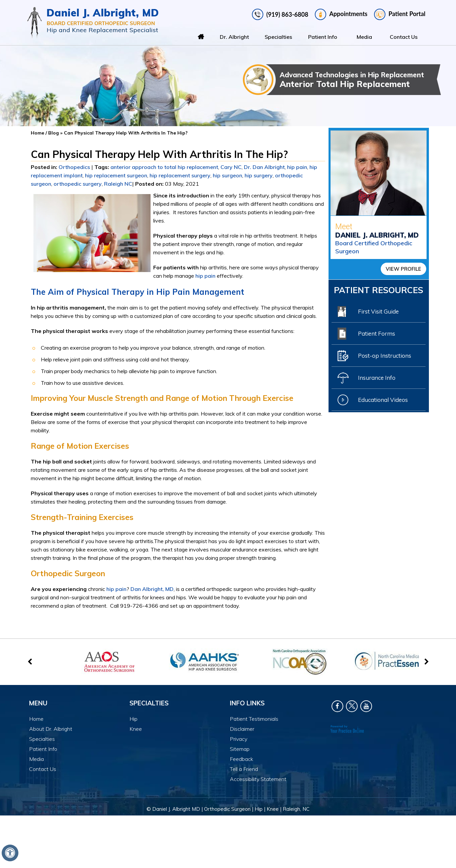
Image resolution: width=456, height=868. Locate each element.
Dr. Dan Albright (264, 167)
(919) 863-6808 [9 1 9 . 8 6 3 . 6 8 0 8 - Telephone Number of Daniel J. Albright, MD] (287, 14)
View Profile (403, 269)
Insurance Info (367, 378)
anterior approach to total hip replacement (164, 167)
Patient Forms (366, 334)
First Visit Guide (368, 312)
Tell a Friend (244, 769)
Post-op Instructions (374, 356)
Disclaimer (242, 729)
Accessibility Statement (258, 779)
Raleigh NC (118, 184)
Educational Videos (373, 400)
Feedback (242, 759)
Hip (133, 719)
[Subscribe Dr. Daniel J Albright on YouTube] (366, 706)
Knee (136, 729)
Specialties (278, 37)
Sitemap (240, 749)
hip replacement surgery (180, 175)
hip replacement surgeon (116, 175)
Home (201, 37)
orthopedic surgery (78, 184)
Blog (54, 133)
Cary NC (231, 167)
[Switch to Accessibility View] (10, 853)
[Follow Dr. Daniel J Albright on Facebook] (337, 706)
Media (364, 37)
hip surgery (259, 175)
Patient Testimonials (254, 719)
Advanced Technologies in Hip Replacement (360, 80)
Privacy (239, 739)
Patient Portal (400, 14)
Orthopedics (74, 167)
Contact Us (404, 37)
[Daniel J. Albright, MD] (93, 23)
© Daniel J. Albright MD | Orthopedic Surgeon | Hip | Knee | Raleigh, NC (228, 809)
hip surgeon (227, 175)
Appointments (341, 14)
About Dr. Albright (51, 729)
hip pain (297, 167)
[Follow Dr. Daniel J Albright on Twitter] (352, 706)
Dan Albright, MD (152, 589)
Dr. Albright (234, 37)
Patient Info (323, 37)
